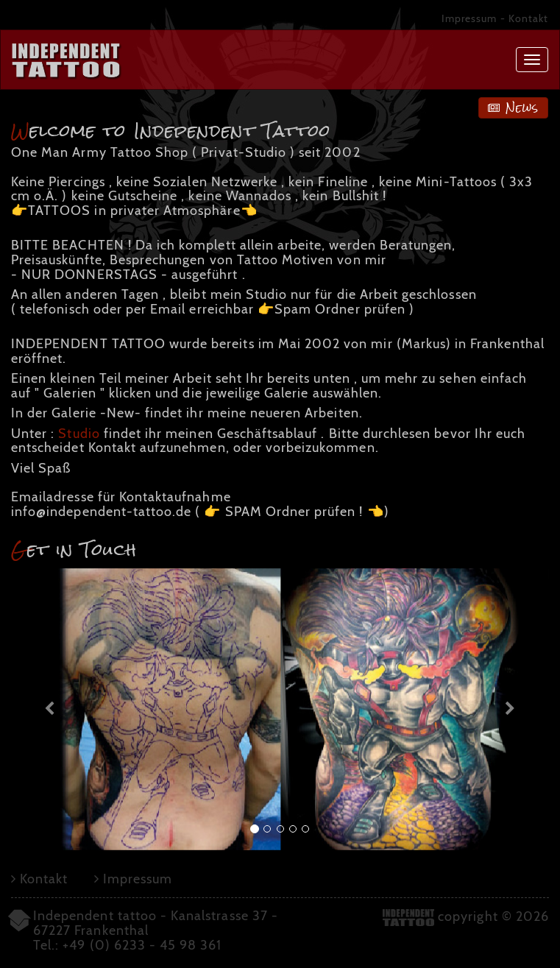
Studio (79, 434)
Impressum (469, 18)
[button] (52, 709)
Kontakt (528, 18)
